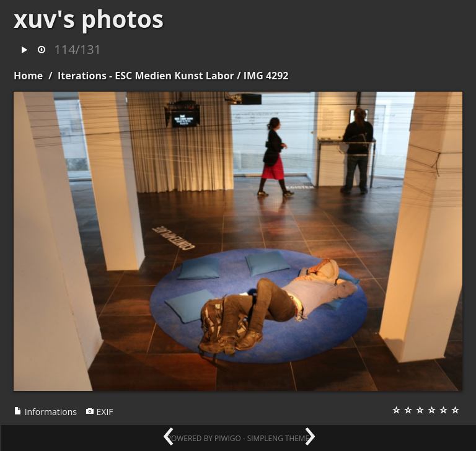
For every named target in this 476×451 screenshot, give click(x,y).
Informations (45, 412)
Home (28, 76)
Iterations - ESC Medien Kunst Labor (146, 76)
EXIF (99, 412)
